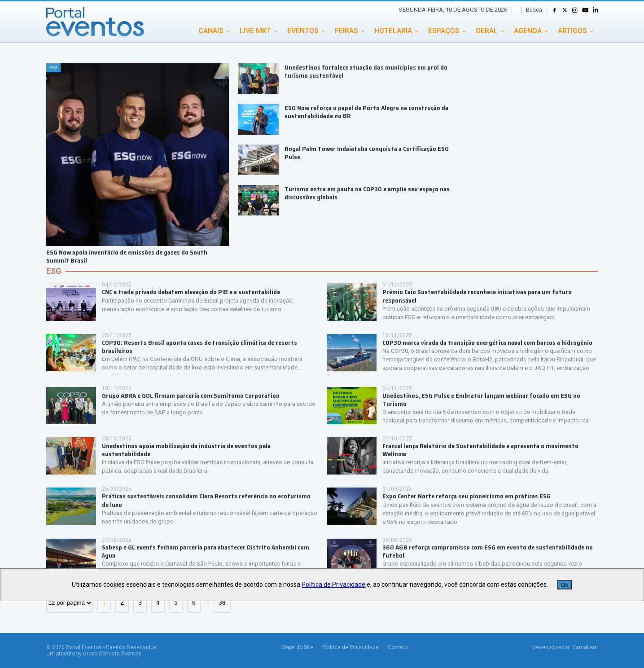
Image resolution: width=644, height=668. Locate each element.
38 (222, 602)
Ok (564, 585)
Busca (534, 10)
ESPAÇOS (444, 31)
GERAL (487, 31)
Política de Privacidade (350, 647)
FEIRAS (346, 31)
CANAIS (211, 31)
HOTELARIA (393, 31)
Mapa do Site (297, 647)
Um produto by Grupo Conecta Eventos (94, 654)
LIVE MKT (255, 31)
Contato (398, 647)
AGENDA (528, 31)
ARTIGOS (572, 31)
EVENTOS (303, 31)
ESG (54, 271)
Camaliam (585, 647)
